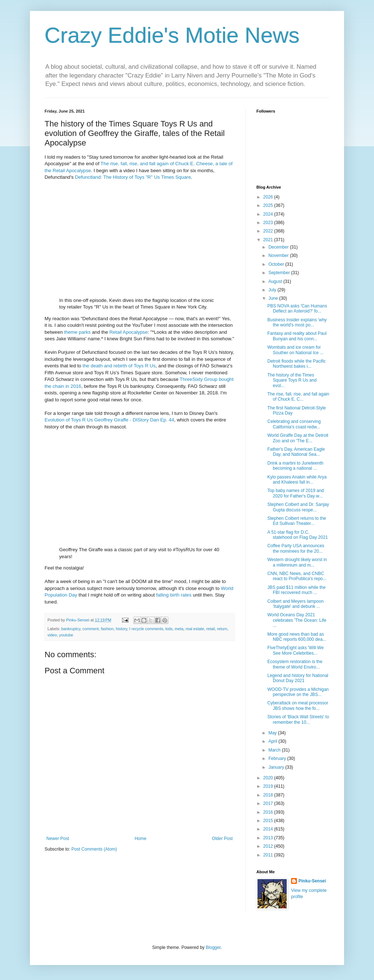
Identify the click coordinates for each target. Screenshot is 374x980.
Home (141, 839)
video (52, 635)
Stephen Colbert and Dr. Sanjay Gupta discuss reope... (298, 507)
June (274, 298)
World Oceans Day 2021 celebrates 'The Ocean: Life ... (297, 620)
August (276, 281)
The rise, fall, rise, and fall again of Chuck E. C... (298, 397)
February (278, 758)
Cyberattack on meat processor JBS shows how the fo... (298, 705)
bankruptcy (71, 629)
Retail (115, 332)
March (275, 750)
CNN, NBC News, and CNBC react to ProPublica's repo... (297, 576)
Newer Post (58, 839)
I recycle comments (146, 629)
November (279, 256)
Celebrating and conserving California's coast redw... (294, 424)
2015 (269, 821)
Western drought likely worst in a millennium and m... (297, 562)
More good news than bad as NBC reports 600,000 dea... (297, 637)
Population (56, 595)
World (227, 588)
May (273, 733)
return (222, 629)
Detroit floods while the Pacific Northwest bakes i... (297, 364)
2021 (269, 240)
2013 (269, 838)
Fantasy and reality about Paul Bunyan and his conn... (297, 336)
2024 (269, 214)
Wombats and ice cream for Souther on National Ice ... (295, 350)
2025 (269, 205)
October (277, 264)
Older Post (222, 839)
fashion (107, 629)
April (273, 741)
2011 (269, 855)
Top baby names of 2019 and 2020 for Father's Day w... (296, 493)
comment (91, 629)
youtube (66, 635)
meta (179, 629)
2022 (269, 231)
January (277, 767)
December (279, 247)
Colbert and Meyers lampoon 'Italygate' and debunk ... (295, 604)
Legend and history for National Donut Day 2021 (298, 678)
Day (73, 595)
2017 (269, 803)
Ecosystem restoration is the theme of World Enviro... (295, 664)
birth (175, 595)
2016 (269, 812)
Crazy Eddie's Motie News (172, 35)
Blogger (213, 947)
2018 (269, 795)
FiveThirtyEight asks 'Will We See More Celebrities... (295, 650)
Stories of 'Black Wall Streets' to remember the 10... (298, 719)
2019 (269, 786)
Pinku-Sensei (312, 881)
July (273, 290)
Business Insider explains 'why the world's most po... (297, 322)
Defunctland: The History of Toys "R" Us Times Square (133, 177)
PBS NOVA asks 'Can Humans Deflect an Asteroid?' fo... (297, 309)
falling (162, 595)
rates (186, 595)
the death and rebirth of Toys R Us (119, 366)
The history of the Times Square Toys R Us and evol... (292, 380)
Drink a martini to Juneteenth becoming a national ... (295, 466)
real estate (195, 629)
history (121, 629)
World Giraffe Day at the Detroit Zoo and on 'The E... (298, 438)
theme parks (78, 332)
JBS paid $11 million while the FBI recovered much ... (296, 590)
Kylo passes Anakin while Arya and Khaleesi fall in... (297, 480)
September (280, 273)
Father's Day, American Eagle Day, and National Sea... (296, 452)
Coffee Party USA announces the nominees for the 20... (296, 548)
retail (211, 629)
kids (169, 629)
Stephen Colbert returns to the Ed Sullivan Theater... (297, 521)
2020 (269, 778)
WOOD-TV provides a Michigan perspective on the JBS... (298, 692)
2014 (269, 829)
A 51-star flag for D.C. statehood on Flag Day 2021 (298, 535)
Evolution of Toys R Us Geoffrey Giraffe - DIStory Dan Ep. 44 (109, 420)
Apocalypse (135, 332)
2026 (269, 197)
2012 (269, 846)
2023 (269, 223)
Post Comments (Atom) (94, 849)
